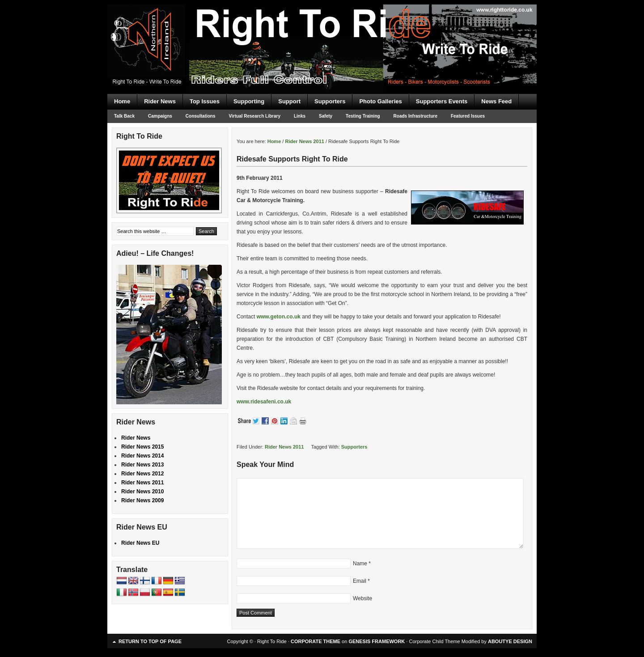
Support (289, 101)
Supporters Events (442, 101)
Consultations (201, 116)
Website (362, 598)
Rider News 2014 (142, 456)
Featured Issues (468, 116)
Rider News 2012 (142, 474)
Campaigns (160, 116)
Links (300, 116)
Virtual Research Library (255, 116)
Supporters (330, 101)
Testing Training (363, 116)
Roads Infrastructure (415, 116)
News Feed (496, 101)
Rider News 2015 (142, 447)
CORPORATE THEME (316, 641)
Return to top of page (150, 641)
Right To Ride (322, 31)
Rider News (160, 101)
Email (360, 581)
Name (360, 564)
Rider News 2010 (142, 492)
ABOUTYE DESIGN (510, 641)
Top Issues (205, 101)
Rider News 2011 (284, 447)
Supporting (249, 101)
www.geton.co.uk (279, 317)
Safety (326, 116)
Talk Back (124, 116)
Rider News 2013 (142, 465)
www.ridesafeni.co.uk (264, 402)
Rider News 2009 (142, 500)
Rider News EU (140, 543)
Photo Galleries (380, 101)
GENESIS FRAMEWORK (377, 641)
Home (122, 101)
